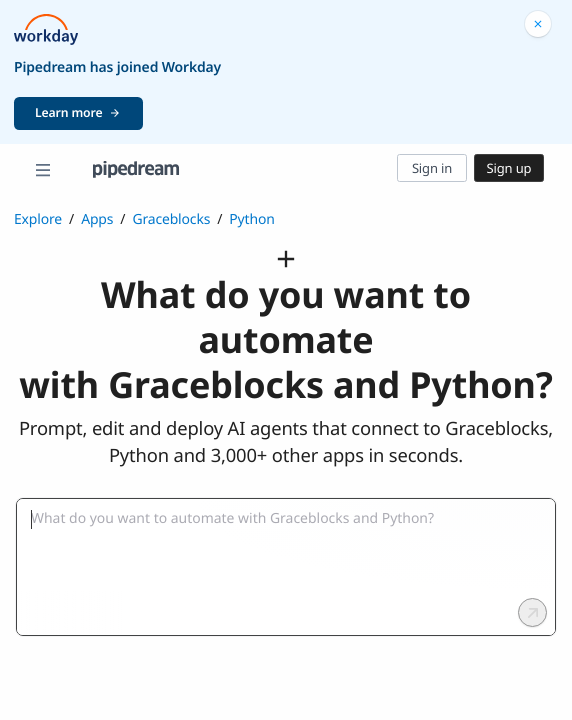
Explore (38, 219)
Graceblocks (171, 219)
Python (251, 219)
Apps (97, 219)
